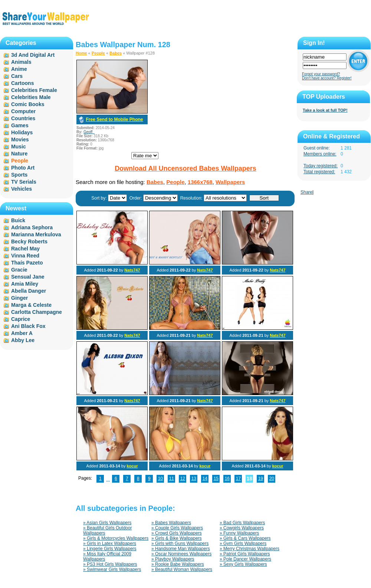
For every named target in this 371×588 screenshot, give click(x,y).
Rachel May (25, 249)
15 (216, 479)
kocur (132, 466)
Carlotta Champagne (37, 312)
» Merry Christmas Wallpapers (249, 549)
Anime (19, 69)
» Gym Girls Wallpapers (243, 543)
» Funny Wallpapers (239, 533)
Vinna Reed (25, 256)
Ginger (19, 298)
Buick (18, 220)
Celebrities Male (31, 97)
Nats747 (132, 270)
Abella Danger (29, 291)
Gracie (19, 270)
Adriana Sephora (32, 227)
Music (19, 147)
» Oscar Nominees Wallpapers (181, 554)
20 (272, 479)
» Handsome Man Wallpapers (181, 549)
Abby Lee (23, 340)
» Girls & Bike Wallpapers (177, 538)
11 (172, 479)
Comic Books (28, 104)
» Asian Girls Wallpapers (107, 523)
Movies (20, 139)
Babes (116, 53)
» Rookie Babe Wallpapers (178, 564)
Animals (21, 62)
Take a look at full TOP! (325, 110)
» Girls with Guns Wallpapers (180, 543)
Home (81, 53)
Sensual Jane (28, 277)
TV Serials (24, 182)
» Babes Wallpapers (171, 523)
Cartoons (22, 83)
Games (20, 125)
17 (238, 479)
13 (194, 479)
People (98, 53)
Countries (23, 118)
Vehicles (22, 189)
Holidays (22, 132)
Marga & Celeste (31, 305)
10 (160, 479)
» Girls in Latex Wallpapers (110, 543)
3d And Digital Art (33, 55)
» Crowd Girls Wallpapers (177, 533)
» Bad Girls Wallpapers (242, 523)
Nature (19, 154)
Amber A (22, 333)
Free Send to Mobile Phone (114, 119)
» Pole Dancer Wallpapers (245, 559)
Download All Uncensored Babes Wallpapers (185, 168)
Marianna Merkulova (36, 234)
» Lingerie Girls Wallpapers (110, 549)
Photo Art (23, 168)
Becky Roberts (29, 242)
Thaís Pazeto (27, 263)
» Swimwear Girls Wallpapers (112, 569)
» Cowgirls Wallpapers (242, 528)
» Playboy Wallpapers (173, 559)
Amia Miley (25, 284)
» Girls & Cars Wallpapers (245, 538)
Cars (17, 76)
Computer (23, 111)
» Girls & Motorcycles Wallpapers (116, 538)
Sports (19, 175)
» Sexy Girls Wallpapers (243, 564)
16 (227, 479)
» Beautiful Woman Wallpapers (182, 569)
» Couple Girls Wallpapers (177, 528)
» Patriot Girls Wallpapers (245, 554)
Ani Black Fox (28, 326)
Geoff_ (89, 132)
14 (205, 479)
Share (306, 192)
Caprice (21, 319)
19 (261, 479)
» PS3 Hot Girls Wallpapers (110, 564)
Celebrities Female (34, 90)
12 (183, 479)
